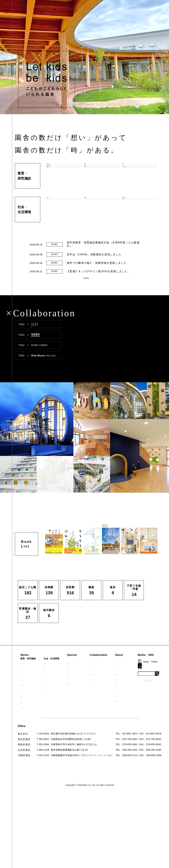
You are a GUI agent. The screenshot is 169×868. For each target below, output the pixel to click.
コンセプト (141, 677)
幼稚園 (26, 677)
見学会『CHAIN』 (87, 671)
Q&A (137, 699)
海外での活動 (84, 677)
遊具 (25, 699)
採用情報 (140, 710)
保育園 (26, 683)
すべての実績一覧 (32, 716)
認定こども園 (30, 672)
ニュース (28, 742)
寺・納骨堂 (56, 699)
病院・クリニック (60, 672)
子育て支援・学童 (32, 688)
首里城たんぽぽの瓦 (88, 691)
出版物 (138, 693)
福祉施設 (55, 677)
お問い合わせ (142, 704)
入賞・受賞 (141, 688)
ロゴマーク (141, 671)
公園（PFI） (57, 683)
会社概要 (140, 682)
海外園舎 (27, 710)
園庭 (25, 694)
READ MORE (86, 284)
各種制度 (28, 749)
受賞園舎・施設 (31, 705)
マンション (56, 694)
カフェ (53, 688)
